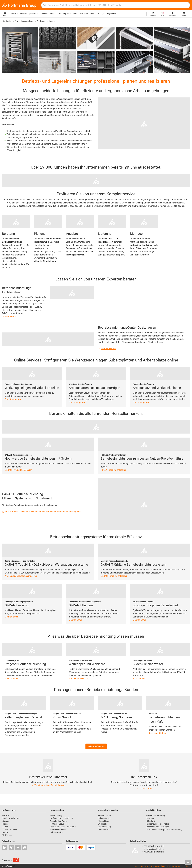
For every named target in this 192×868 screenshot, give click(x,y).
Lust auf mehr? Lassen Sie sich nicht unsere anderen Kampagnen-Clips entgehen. (42, 512)
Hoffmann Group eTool (59, 824)
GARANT (6, 827)
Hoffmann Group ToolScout (61, 818)
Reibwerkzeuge (104, 815)
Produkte (14, 14)
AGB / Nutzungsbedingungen (157, 866)
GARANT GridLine (9, 829)
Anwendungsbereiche (29, 14)
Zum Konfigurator (13, 399)
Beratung (150, 818)
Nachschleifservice (58, 829)
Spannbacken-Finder (59, 821)
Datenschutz (176, 866)
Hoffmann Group (87, 14)
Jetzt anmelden (140, 679)
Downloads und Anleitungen (158, 827)
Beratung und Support (68, 14)
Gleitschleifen (104, 829)
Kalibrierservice (56, 832)
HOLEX (5, 832)
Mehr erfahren (11, 617)
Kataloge (100, 14)
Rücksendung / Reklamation (158, 824)
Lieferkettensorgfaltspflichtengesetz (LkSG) (164, 829)
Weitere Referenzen (96, 746)
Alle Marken (7, 835)
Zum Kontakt (10, 316)
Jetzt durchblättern (158, 733)
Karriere (5, 815)
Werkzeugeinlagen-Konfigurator (63, 827)
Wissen (53, 14)
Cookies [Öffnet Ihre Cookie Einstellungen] (186, 866)
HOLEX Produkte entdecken (114, 470)
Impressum (139, 866)
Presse (5, 824)
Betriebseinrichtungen (46, 21)
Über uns (6, 821)
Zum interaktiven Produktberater (48, 785)
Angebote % (112, 14)
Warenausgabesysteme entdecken (21, 576)
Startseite (7, 21)
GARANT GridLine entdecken (114, 576)
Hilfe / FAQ (150, 821)
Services (44, 14)
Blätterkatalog (56, 815)
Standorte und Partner (11, 818)
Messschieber (104, 821)
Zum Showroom (107, 349)
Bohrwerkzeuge (104, 818)
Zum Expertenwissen (78, 679)
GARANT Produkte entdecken (18, 470)
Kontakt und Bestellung (156, 815)
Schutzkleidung (104, 827)
